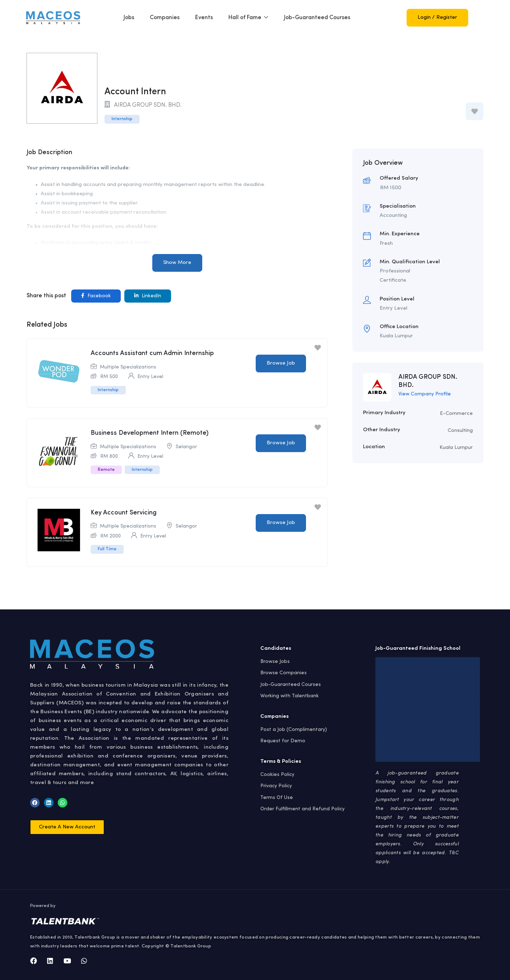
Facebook (96, 296)
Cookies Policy (277, 775)
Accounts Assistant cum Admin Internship (152, 353)
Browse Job (281, 363)
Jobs (129, 18)
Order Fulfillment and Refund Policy (302, 809)
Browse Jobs (275, 661)
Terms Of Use (277, 798)
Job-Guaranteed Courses (317, 18)
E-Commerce (456, 414)
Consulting (460, 431)
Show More (177, 263)
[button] (67, 827)
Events (204, 18)
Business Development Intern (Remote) (150, 433)
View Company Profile (425, 394)
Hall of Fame (248, 18)
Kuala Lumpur (456, 448)
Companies (165, 18)
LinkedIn (148, 296)
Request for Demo (283, 741)
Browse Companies (284, 673)
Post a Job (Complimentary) (294, 730)
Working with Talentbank (290, 696)
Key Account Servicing (124, 513)
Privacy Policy (276, 786)
